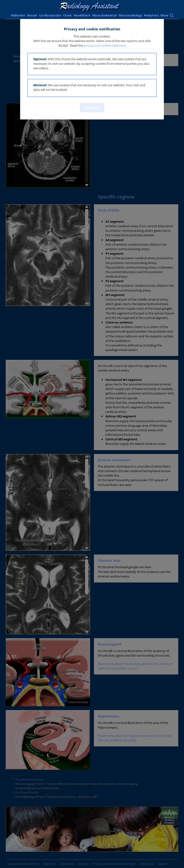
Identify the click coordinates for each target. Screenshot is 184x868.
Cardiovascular (50, 15)
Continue (92, 108)
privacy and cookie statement (105, 45)
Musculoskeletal (104, 15)
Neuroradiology (130, 15)
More (164, 15)
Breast (32, 15)
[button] (92, 64)
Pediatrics (151, 15)
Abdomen (18, 15)
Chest (67, 15)
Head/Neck (82, 15)
